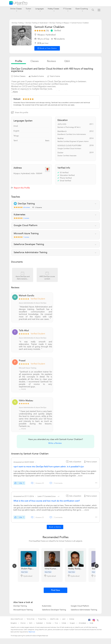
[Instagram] (94, 621)
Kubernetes (47, 606)
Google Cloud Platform (80, 606)
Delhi (31, 623)
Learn (64, 619)
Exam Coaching (82, 9)
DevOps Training (20, 606)
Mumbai (49, 623)
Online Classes (16, 9)
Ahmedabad (82, 623)
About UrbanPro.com (17, 619)
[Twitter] (98, 621)
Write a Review (55, 443)
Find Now (56, 590)
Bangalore (14, 623)
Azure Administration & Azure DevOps (33, 303)
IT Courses (67, 9)
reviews (51, 61)
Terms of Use (31, 619)
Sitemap (72, 619)
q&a (67, 61)
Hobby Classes (53, 9)
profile (19, 61)
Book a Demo (55, 527)
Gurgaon (72, 623)
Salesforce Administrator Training (84, 610)
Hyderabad (39, 623)
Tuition (28, 9)
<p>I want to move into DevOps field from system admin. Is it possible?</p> (49, 467)
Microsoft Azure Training (28, 368)
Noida (91, 623)
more (23, 389)
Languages (39, 9)
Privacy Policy (42, 619)
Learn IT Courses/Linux (47, 496)
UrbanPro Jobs (54, 619)
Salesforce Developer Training (54, 610)
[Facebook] (89, 621)
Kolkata (64, 623)
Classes (35, 61)
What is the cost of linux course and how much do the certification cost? (47, 501)
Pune (56, 623)
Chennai (23, 623)
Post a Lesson (90, 462)
